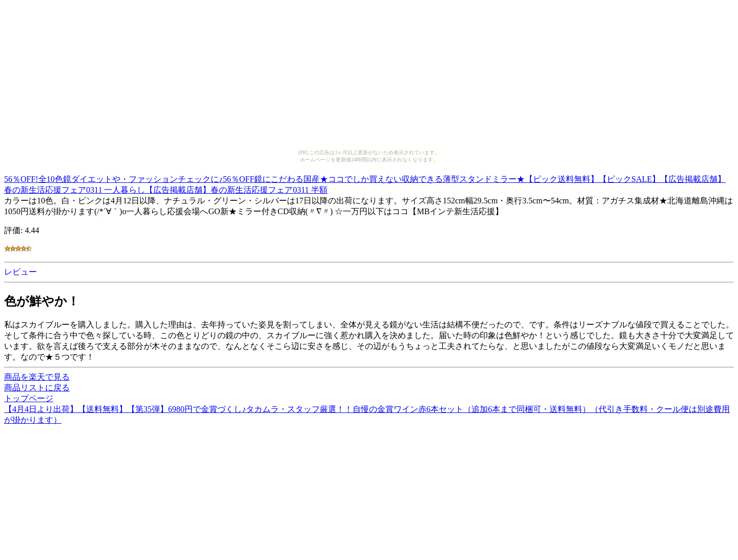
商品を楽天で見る (37, 377)
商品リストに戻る (37, 388)
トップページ (29, 398)
